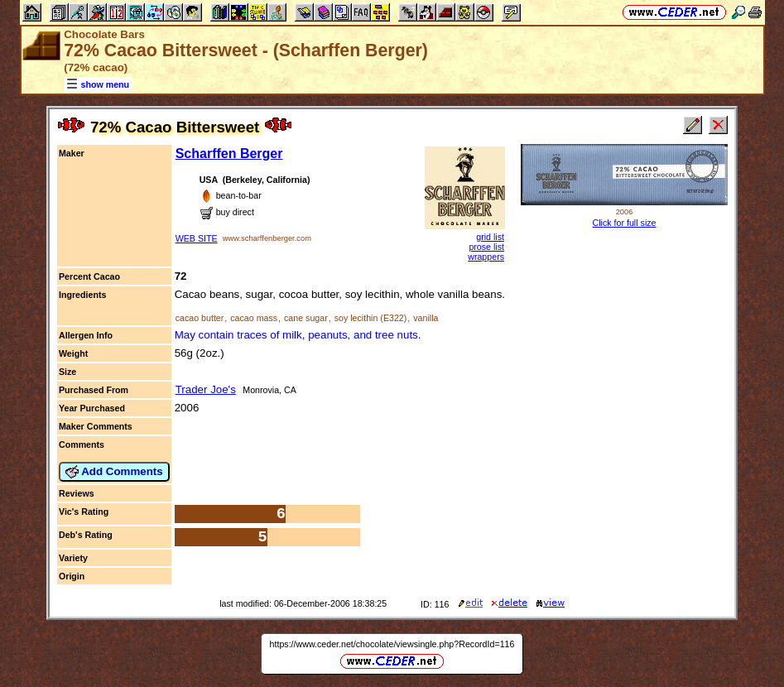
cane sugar (306, 318)
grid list (490, 237)
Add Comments (114, 472)
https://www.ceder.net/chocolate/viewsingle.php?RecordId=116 (392, 644)
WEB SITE (197, 238)
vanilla (426, 318)
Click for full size (625, 223)
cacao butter (200, 318)
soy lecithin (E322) (371, 318)
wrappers (486, 257)
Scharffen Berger (229, 154)
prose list (486, 247)
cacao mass (254, 318)
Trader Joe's (206, 389)
